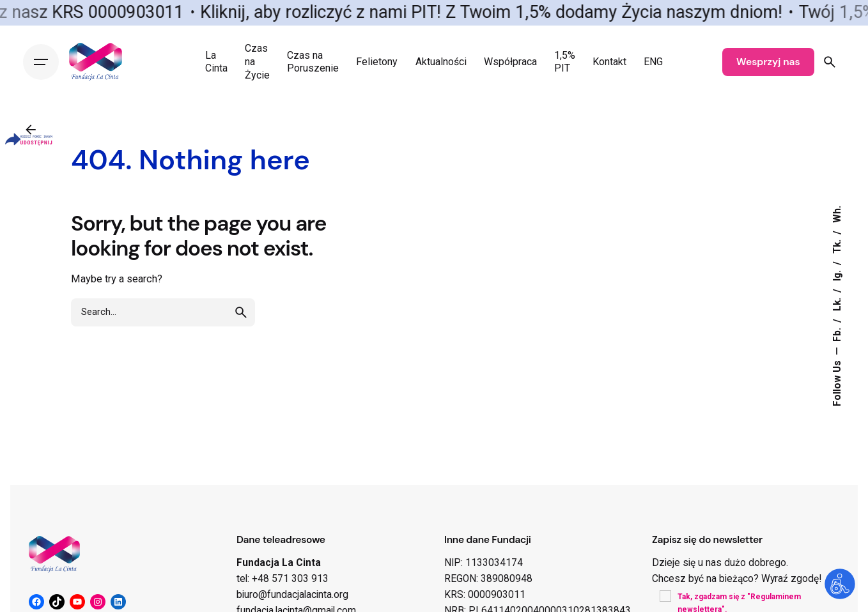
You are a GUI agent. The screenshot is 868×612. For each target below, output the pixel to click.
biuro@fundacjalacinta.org (292, 595)
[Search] (830, 62)
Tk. (837, 245)
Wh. (837, 214)
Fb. (837, 333)
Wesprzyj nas (768, 62)
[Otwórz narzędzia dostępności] (840, 584)
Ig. (837, 274)
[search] (241, 324)
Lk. (837, 303)
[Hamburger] (41, 62)
